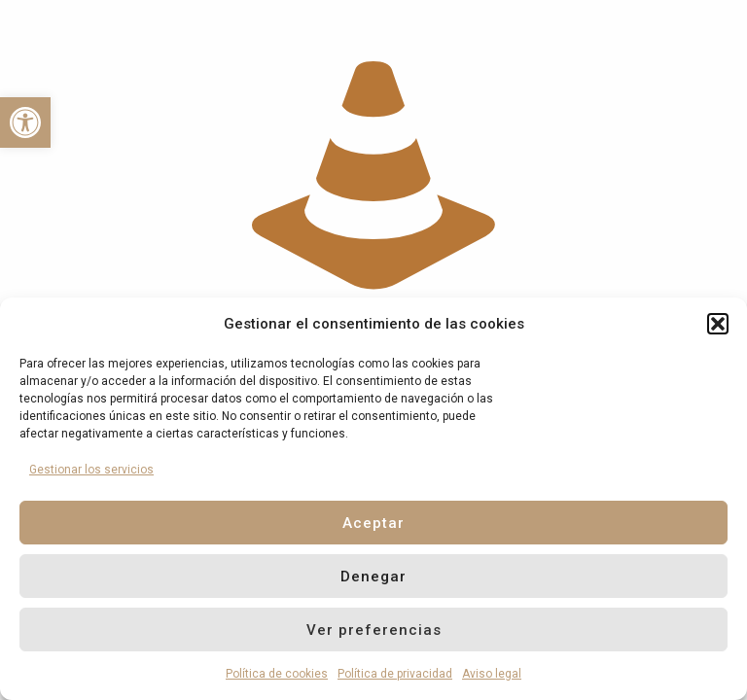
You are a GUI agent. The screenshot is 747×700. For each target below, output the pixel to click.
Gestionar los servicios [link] (91, 470)
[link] (25, 122)
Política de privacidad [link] (395, 674)
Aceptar (373, 523)
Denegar (373, 577)
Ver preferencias (374, 630)
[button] (718, 324)
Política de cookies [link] (277, 674)
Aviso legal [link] (492, 674)
